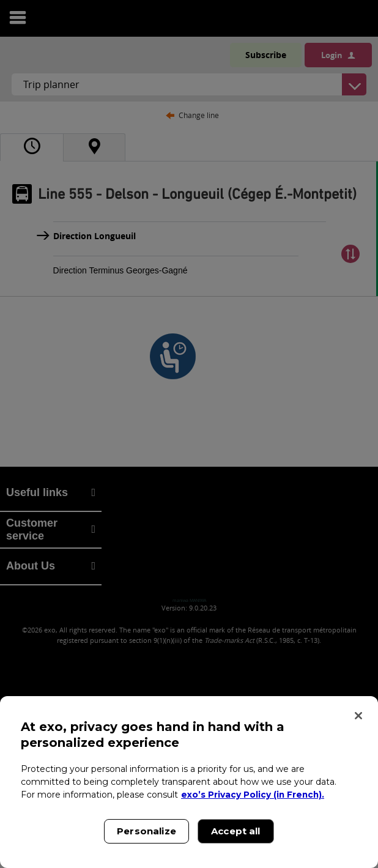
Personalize (146, 831)
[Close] (358, 716)
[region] (189, 782)
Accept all (236, 831)
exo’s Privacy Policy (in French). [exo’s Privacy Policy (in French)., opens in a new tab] (254, 795)
